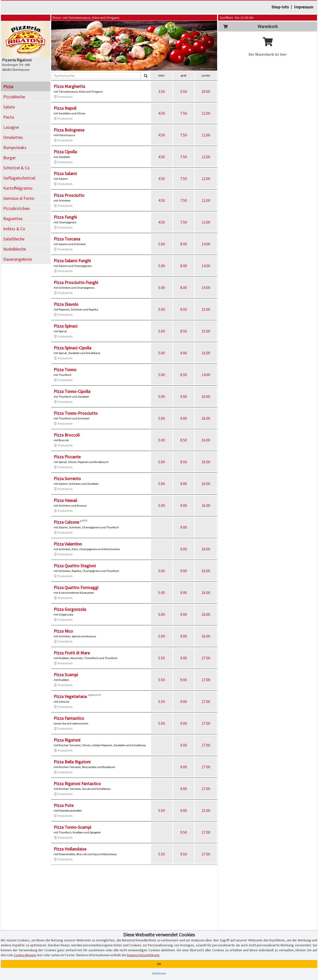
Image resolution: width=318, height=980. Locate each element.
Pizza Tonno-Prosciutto (76, 413)
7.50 (184, 113)
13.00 (206, 222)
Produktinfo (63, 97)
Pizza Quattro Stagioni (75, 566)
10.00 (206, 91)
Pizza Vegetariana (70, 696)
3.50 (162, 91)
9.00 (184, 353)
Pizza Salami (65, 173)
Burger (10, 158)
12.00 (206, 113)
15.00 (206, 309)
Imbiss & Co (14, 229)
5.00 (162, 244)
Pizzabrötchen (16, 208)
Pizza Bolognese (69, 130)
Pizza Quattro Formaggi (76, 587)
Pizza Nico (63, 631)
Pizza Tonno (65, 370)
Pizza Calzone (66, 522)
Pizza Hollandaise (70, 849)
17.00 (206, 658)
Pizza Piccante (67, 457)
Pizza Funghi (65, 217)
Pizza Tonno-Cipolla (72, 391)
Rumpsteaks (15, 147)
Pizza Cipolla (65, 152)
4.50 (162, 113)
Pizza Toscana (67, 239)
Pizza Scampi (66, 675)
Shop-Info (280, 7)
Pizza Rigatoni (67, 740)
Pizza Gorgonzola (70, 609)
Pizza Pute (64, 805)
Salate (9, 107)
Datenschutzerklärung (143, 955)
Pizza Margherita (69, 86)
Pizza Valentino (68, 544)
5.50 (184, 91)
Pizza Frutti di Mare (72, 653)
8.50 (184, 309)
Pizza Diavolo (66, 304)
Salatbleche (14, 239)
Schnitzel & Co (16, 168)
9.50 (184, 832)
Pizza (8, 87)
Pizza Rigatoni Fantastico (77, 784)
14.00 (206, 244)
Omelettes (13, 137)
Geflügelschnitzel (19, 178)
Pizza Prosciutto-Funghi (76, 282)
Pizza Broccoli (67, 435)
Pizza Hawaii (65, 500)
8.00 (184, 244)
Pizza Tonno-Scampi (72, 827)
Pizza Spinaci (66, 326)
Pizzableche (14, 97)
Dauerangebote (18, 259)
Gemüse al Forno (19, 198)
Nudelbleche (15, 249)
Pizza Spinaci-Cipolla (72, 348)
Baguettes (13, 219)
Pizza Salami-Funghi (72, 261)
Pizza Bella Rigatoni (72, 762)
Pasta (9, 117)
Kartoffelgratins (18, 188)
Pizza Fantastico (69, 718)
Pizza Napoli (65, 108)
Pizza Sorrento (67, 478)
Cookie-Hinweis (25, 955)
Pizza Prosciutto (69, 195)
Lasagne (11, 127)
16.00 (206, 353)
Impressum (304, 7)
